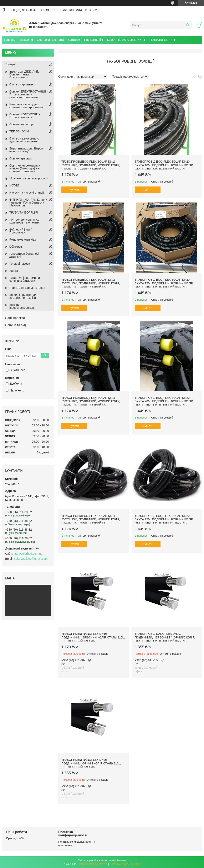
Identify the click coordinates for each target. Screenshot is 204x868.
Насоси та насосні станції (27, 193)
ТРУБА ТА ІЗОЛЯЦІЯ (24, 212)
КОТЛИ (14, 185)
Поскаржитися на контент (93, 864)
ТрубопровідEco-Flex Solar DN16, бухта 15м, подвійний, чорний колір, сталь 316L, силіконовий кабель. (91, 283)
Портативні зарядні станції (27, 288)
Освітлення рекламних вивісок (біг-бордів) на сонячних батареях (25, 168)
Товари (24, 40)
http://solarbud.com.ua (28, 554)
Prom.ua (121, 860)
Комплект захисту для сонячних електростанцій (26, 106)
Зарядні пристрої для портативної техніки (24, 296)
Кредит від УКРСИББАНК (124, 40)
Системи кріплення (22, 84)
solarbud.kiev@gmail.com (31, 559)
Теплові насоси (20, 264)
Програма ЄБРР (161, 40)
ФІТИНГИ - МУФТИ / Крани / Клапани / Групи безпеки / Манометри (28, 202)
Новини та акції (16, 325)
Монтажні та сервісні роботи (29, 178)
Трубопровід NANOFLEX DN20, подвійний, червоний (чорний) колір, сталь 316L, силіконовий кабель (165, 637)
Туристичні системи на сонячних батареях (25, 279)
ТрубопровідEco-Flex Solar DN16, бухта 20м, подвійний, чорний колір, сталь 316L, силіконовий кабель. (91, 401)
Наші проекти (15, 318)
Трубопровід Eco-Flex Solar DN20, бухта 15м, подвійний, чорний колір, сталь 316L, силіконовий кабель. (164, 283)
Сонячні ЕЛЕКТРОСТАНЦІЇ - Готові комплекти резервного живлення (29, 94)
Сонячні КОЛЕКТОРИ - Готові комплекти (25, 116)
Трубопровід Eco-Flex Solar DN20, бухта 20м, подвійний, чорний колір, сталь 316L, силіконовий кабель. (164, 401)
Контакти (74, 40)
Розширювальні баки (23, 240)
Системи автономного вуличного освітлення (24, 140)
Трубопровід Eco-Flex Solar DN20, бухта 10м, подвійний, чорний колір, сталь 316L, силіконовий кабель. (164, 165)
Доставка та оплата (50, 40)
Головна (10, 40)
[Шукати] (188, 25)
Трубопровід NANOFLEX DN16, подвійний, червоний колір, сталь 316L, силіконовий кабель (93, 637)
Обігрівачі (16, 247)
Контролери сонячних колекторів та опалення (25, 221)
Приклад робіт (15, 838)
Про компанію (93, 40)
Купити (74, 190)
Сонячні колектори (22, 124)
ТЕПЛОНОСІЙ (19, 131)
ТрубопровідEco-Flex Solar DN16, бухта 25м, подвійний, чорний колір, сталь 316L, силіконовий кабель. (91, 519)
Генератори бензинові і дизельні (25, 255)
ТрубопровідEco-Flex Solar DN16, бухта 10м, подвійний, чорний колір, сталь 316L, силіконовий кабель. (91, 165)
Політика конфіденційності (125, 864)
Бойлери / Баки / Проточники (21, 231)
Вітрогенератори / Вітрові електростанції (26, 150)
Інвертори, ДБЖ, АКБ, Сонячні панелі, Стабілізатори (24, 74)
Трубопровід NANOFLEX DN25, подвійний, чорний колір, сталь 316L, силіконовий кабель (91, 763)
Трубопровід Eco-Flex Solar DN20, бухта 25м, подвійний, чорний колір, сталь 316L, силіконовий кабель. (164, 519)
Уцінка (14, 271)
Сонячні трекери (21, 158)
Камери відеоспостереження (23, 306)
